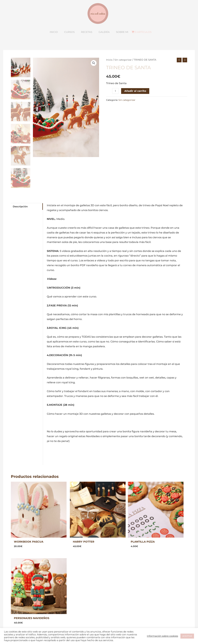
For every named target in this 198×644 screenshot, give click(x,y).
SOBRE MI (59, 607)
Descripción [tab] (21, 217)
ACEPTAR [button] (187, 636)
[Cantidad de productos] (116, 102)
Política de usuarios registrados (123, 602)
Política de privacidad (116, 593)
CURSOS (58, 593)
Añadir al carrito (136, 102)
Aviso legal (109, 588)
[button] (94, 73)
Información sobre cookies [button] (162, 636)
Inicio (109, 70)
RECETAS (59, 602)
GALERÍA (59, 597)
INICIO (57, 588)
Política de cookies (114, 597)
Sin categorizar (124, 70)
